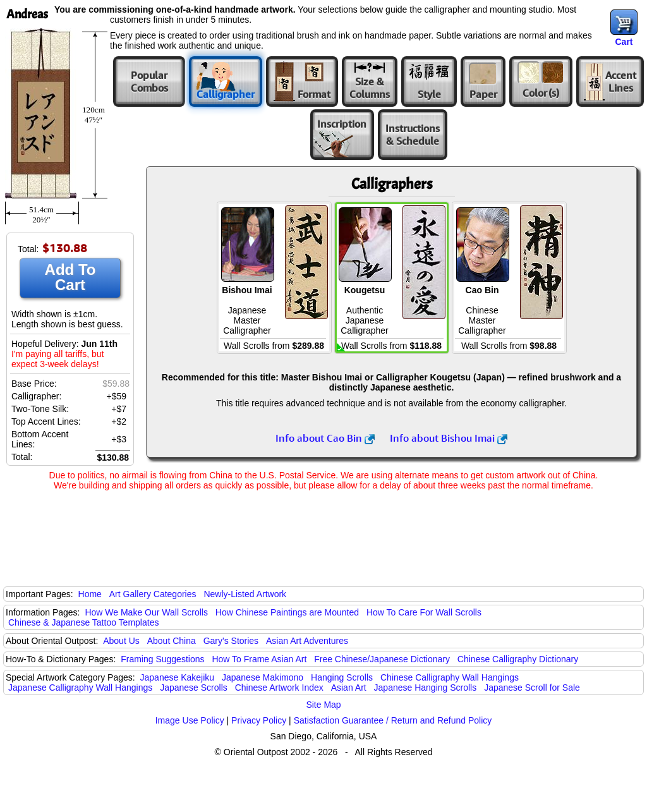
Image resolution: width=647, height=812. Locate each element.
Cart (624, 42)
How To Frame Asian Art (259, 659)
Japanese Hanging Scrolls (426, 688)
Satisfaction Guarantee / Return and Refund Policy (393, 720)
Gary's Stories (231, 641)
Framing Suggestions (162, 659)
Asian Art (349, 688)
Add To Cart (70, 277)
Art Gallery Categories (153, 594)
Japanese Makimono (263, 677)
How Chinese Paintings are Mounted (287, 612)
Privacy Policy (259, 720)
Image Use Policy (190, 720)
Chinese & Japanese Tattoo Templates (83, 622)
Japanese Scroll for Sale (532, 688)
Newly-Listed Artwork (245, 594)
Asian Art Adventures (307, 641)
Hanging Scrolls (342, 677)
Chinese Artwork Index (279, 688)
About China (172, 641)
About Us (121, 641)
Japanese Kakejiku (178, 677)
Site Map (323, 705)
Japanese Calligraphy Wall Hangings (80, 688)
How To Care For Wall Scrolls (424, 612)
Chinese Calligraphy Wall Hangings (450, 677)
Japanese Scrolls (194, 688)
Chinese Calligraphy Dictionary (518, 659)
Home (90, 594)
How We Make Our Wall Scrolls (146, 612)
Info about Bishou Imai (449, 438)
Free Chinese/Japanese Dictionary (382, 659)
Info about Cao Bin (325, 438)
